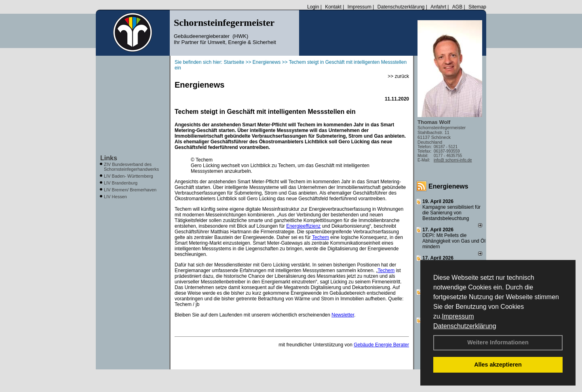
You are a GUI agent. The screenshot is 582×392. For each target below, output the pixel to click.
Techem (321, 237)
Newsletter (343, 315)
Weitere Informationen (498, 342)
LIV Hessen (115, 197)
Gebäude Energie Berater (381, 345)
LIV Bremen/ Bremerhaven (130, 190)
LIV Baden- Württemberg (129, 176)
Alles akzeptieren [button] (498, 365)
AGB (457, 7)
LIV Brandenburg (121, 183)
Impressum (458, 316)
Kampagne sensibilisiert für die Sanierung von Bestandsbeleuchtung (451, 213)
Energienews (448, 186)
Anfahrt (438, 7)
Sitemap (477, 7)
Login (313, 7)
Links (109, 158)
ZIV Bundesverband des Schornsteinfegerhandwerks (131, 167)
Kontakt (333, 7)
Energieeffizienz (303, 226)
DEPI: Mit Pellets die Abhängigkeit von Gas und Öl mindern (454, 241)
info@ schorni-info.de (453, 160)
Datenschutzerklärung (465, 326)
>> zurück (398, 76)
